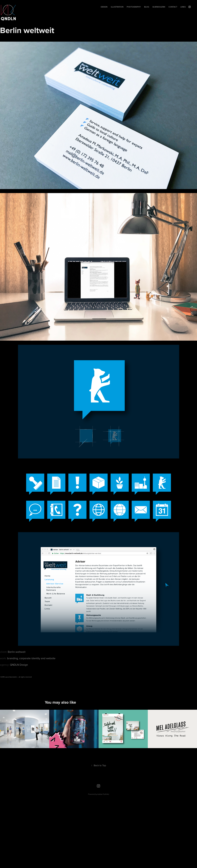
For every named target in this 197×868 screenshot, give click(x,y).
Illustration (117, 7)
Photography (134, 7)
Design (104, 7)
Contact (173, 7)
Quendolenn (159, 7)
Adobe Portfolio (103, 794)
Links (183, 7)
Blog (147, 7)
